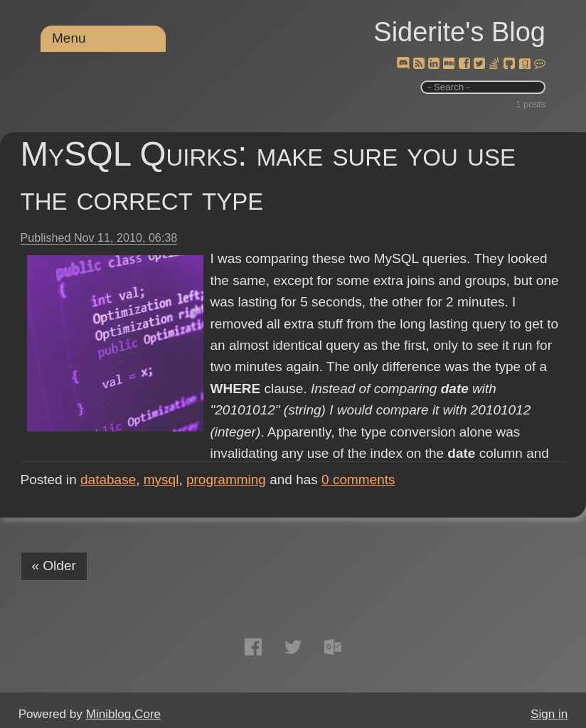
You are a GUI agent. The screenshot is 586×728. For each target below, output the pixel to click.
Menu (69, 38)
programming (226, 480)
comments (358, 480)
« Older (54, 566)
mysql (161, 480)
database (108, 480)
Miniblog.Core (123, 714)
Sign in (549, 714)
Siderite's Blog (459, 32)
